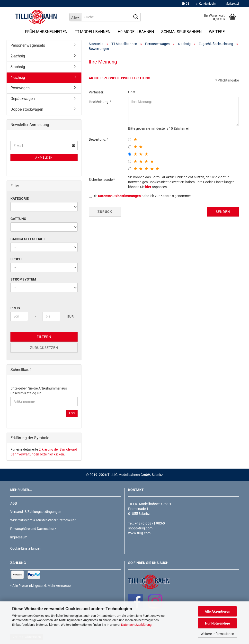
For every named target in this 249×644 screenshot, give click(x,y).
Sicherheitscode (101, 180)
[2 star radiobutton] (130, 147)
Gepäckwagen (23, 99)
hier (148, 187)
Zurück (105, 212)
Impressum (19, 537)
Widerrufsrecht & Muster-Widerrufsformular (43, 520)
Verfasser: (96, 92)
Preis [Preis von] (15, 308)
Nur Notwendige (218, 623)
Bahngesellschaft (28, 239)
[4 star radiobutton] (130, 161)
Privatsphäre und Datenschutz (33, 529)
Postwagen (20, 88)
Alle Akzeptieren (218, 611)
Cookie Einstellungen (26, 548)
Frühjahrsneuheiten (46, 32)
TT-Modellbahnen (93, 32)
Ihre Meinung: (99, 102)
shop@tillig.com (140, 528)
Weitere (217, 32)
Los (72, 413)
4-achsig (18, 77)
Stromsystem (23, 279)
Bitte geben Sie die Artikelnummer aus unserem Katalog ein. (39, 391)
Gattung (18, 219)
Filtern (44, 337)
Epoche (17, 259)
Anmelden (44, 158)
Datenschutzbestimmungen (119, 196)
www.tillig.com (139, 533)
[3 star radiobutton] (130, 154)
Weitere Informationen (217, 634)
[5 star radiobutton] (130, 169)
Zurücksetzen (44, 348)
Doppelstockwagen (27, 109)
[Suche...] (75, 17)
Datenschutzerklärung (136, 625)
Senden (223, 212)
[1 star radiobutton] (130, 140)
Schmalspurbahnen (181, 32)
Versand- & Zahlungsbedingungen (36, 512)
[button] (186, 4)
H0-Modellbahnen (136, 32)
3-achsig (18, 67)
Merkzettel (231, 4)
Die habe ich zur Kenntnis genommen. (143, 196)
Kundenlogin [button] (206, 4)
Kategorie (20, 199)
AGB (14, 503)
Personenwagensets (28, 45)
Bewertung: (98, 139)
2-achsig (18, 56)
